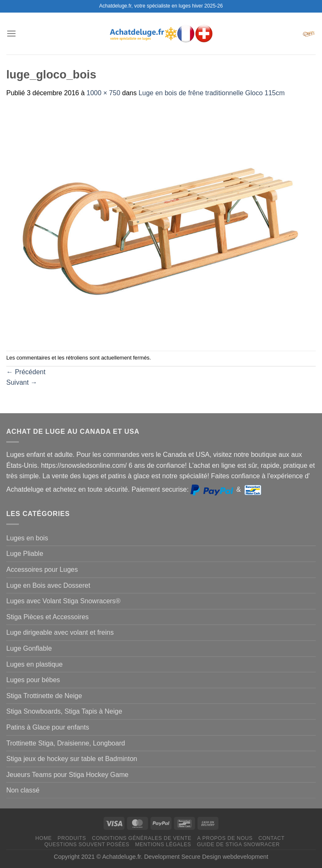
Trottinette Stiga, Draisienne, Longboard (66, 743)
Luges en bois (27, 538)
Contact (271, 838)
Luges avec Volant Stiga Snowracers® (63, 601)
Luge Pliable (25, 554)
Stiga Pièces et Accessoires (48, 617)
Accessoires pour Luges (42, 570)
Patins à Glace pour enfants (48, 727)
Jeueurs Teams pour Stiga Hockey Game (67, 775)
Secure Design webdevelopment (225, 857)
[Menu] (11, 33)
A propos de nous (225, 838)
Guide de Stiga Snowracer (239, 845)
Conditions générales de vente (142, 838)
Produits (72, 838)
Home (43, 838)
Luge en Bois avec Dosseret (48, 585)
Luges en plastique (34, 664)
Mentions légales (163, 845)
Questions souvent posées (87, 845)
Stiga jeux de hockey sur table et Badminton (72, 759)
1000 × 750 (103, 93)
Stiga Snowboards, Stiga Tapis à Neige (64, 711)
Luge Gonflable (29, 648)
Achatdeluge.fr (122, 857)
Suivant (22, 382)
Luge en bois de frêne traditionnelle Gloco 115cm (212, 93)
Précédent (26, 372)
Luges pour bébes (33, 680)
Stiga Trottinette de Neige (44, 696)
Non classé (23, 790)
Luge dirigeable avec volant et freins (60, 632)
